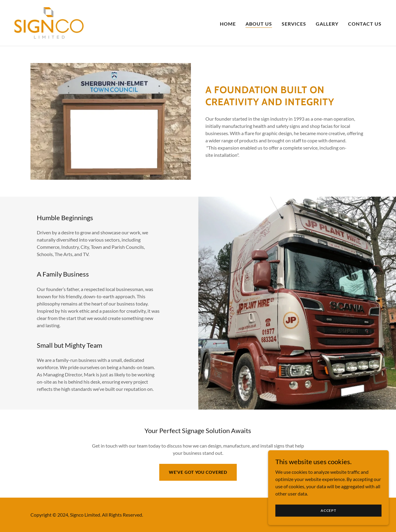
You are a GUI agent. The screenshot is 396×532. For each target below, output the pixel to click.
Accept (328, 510)
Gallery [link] (327, 24)
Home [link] (228, 24)
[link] (49, 22)
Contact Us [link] (365, 24)
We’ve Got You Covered (198, 472)
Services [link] (294, 24)
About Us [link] (259, 24)
